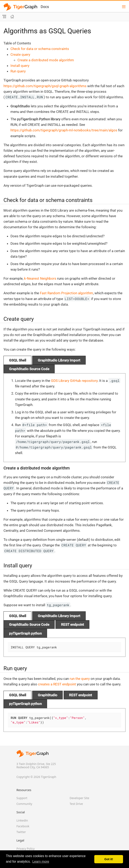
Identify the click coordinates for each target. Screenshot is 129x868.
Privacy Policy (25, 849)
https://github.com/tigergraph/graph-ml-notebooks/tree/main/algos (64, 130)
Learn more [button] (41, 862)
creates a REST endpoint (57, 684)
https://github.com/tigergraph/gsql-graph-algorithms (45, 86)
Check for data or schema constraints (40, 49)
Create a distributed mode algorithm (46, 60)
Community (24, 804)
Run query (18, 71)
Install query (20, 66)
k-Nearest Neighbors (40, 278)
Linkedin (22, 820)
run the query (80, 679)
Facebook (23, 826)
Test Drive (76, 804)
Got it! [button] (109, 859)
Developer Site (79, 798)
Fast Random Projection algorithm (66, 293)
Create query (20, 54)
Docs (45, 7)
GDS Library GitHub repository (74, 381)
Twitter (21, 832)
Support (22, 798)
